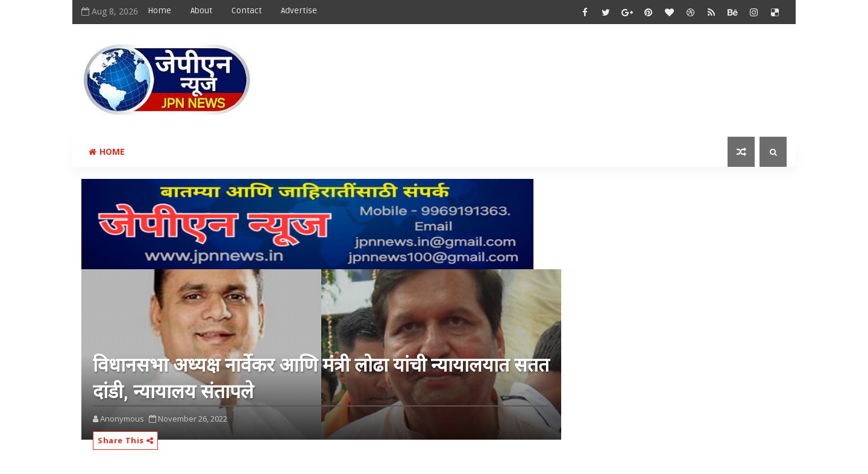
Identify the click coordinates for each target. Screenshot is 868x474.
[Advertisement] (566, 70)
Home (159, 11)
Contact (247, 11)
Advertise (299, 11)
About (201, 11)
